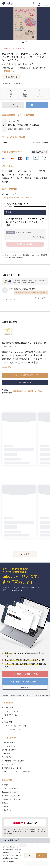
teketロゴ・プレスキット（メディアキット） (19, 772)
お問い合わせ (7, 810)
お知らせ (5, 806)
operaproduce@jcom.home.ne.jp (17, 197)
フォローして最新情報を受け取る (25, 375)
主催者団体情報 (11, 77)
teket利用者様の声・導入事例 (13, 761)
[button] (3, 864)
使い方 (4, 718)
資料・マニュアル (8, 764)
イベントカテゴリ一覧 (10, 711)
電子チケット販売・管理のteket (14, 695)
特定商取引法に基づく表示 (12, 799)
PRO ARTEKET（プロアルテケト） (15, 726)
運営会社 (5, 803)
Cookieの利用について (10, 792)
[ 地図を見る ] (10, 71)
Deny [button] (30, 855)
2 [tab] (26, 42)
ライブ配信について (9, 757)
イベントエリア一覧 (9, 715)
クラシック (6, 48)
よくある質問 (7, 722)
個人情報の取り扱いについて (13, 796)
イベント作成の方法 (9, 746)
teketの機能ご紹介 (9, 753)
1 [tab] (23, 42)
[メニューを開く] (46, 4)
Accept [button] (42, 855)
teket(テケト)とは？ (9, 742)
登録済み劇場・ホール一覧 (12, 768)
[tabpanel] (25, 23)
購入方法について (42, 152)
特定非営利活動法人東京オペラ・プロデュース (24, 343)
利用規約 (5, 785)
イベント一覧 (34, 695)
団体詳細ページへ (25, 383)
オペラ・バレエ (19, 48)
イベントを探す (8, 708)
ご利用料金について (9, 750)
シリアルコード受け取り (11, 729)
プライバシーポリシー (10, 788)
